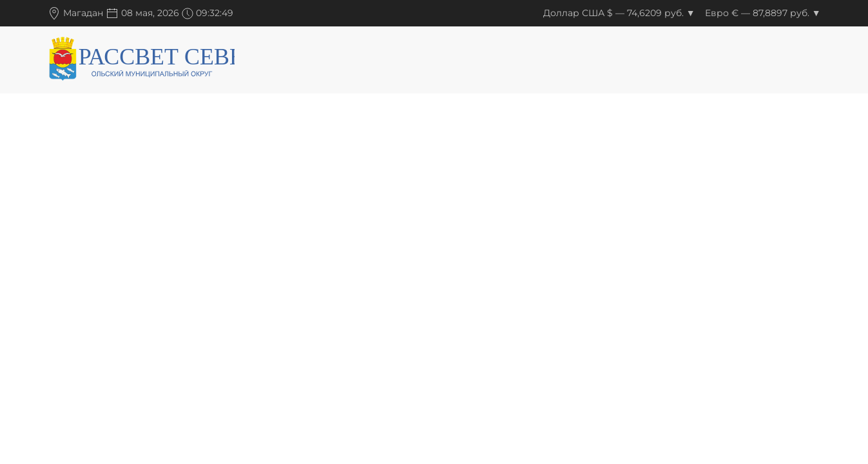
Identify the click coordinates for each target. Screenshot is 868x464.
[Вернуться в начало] (141, 61)
